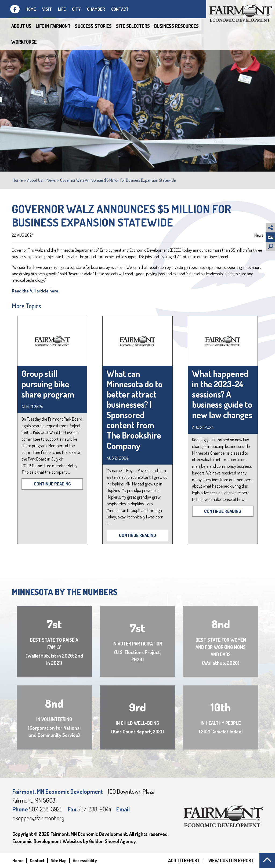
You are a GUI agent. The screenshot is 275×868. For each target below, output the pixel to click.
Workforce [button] (24, 42)
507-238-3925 (46, 809)
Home (31, 9)
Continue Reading (52, 484)
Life (62, 9)
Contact (120, 9)
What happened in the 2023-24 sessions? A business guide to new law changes (222, 394)
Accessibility (85, 860)
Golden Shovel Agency (112, 841)
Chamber (96, 9)
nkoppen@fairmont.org (38, 818)
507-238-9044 (95, 809)
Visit (47, 9)
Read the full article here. (36, 291)
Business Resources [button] (176, 26)
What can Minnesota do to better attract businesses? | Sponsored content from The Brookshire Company (135, 410)
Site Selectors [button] (133, 26)
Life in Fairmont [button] (53, 26)
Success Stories (93, 26)
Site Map (59, 860)
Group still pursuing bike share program (48, 384)
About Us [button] (21, 26)
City (76, 9)
